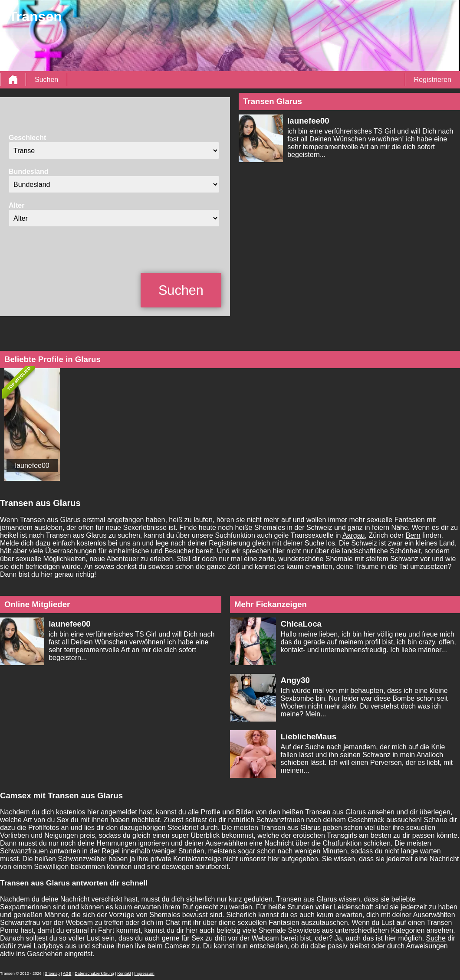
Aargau (354, 535)
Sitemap (52, 973)
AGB (67, 973)
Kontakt (124, 973)
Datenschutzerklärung (94, 973)
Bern (413, 535)
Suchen (46, 80)
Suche (436, 938)
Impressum (145, 973)
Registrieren (433, 80)
